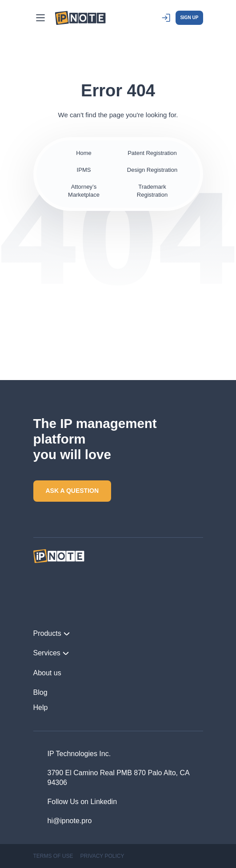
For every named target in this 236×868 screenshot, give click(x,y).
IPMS (84, 170)
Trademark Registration (152, 191)
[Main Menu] (40, 18)
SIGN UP (189, 18)
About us (47, 673)
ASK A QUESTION (72, 491)
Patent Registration (152, 153)
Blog (40, 692)
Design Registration (152, 170)
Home (84, 153)
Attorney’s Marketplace (84, 191)
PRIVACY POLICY (102, 856)
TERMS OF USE (53, 856)
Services (51, 653)
